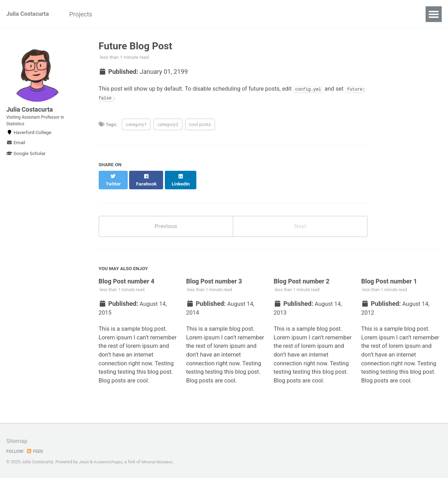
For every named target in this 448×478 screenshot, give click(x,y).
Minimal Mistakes (162, 462)
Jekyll (84, 462)
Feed (37, 451)
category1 (136, 127)
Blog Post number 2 (302, 279)
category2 (168, 127)
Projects (90, 14)
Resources (202, 14)
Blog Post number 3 (214, 279)
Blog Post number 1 (389, 279)
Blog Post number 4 (127, 279)
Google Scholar (26, 163)
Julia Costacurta (30, 14)
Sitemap (18, 441)
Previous (166, 223)
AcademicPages (110, 462)
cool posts (200, 127)
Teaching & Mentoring (144, 14)
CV (234, 14)
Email (16, 152)
